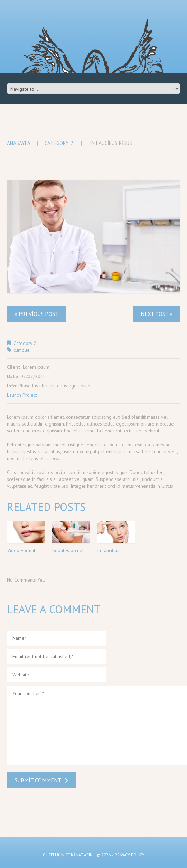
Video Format (21, 550)
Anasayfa (19, 143)
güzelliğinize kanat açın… (69, 855)
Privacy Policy (130, 855)
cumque (22, 350)
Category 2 (59, 143)
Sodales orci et (68, 550)
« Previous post (36, 314)
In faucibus (108, 550)
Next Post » (157, 314)
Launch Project (22, 395)
